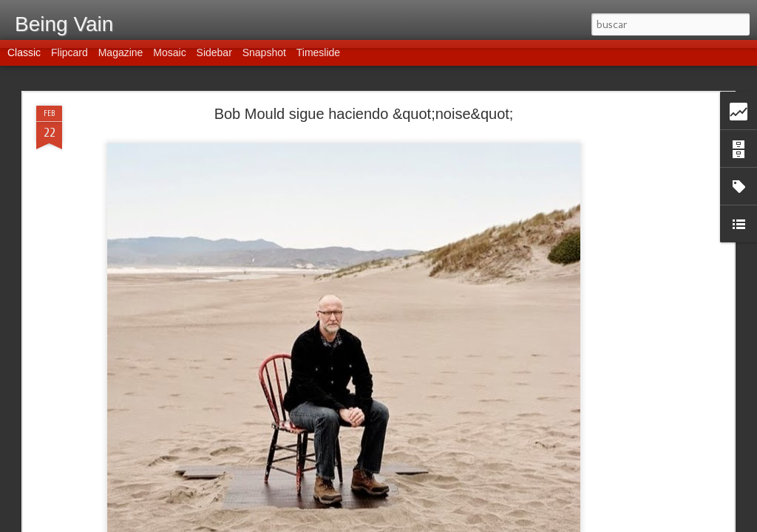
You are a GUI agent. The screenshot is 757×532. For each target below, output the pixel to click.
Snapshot (264, 61)
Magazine (121, 61)
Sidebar (214, 61)
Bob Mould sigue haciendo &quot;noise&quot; (364, 114)
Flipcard (69, 61)
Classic (24, 61)
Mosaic (169, 61)
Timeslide (318, 61)
